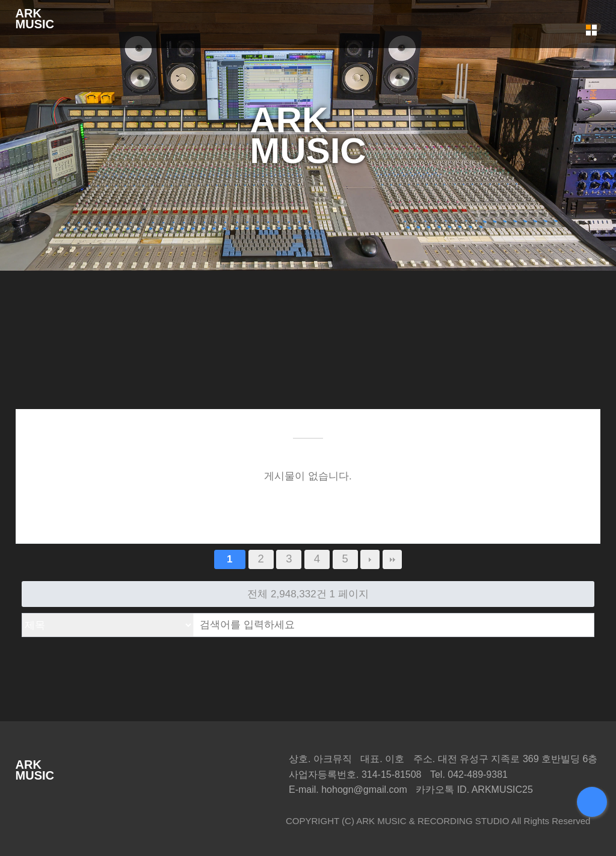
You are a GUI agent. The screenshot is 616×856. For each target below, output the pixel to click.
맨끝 (392, 559)
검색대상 (23, 614)
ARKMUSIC (35, 19)
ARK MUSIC (381, 821)
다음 (370, 559)
